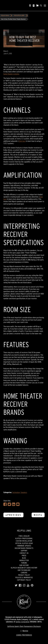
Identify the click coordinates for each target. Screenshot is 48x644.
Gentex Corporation (22, 622)
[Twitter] (16, 585)
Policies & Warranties (24, 577)
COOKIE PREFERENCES (24, 635)
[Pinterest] (32, 585)
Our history (24, 565)
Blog (24, 558)
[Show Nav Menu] (45, 5)
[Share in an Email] (18, 504)
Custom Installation (24, 541)
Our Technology (24, 570)
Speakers (24, 492)
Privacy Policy (24, 575)
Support (24, 551)
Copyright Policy (24, 580)
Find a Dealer (24, 536)
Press (24, 555)
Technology (16, 492)
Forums (24, 563)
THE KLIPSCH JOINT (19, 15)
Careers (24, 573)
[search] (41, 5)
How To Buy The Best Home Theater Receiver (13, 19)
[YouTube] (28, 585)
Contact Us (24, 553)
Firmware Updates (24, 546)
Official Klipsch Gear (24, 543)
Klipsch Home (5, 15)
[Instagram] (24, 585)
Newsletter (24, 560)
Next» (38, 515)
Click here (22, 141)
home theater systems (11, 74)
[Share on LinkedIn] (14, 504)
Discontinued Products (24, 548)
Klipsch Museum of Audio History (24, 568)
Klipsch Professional (24, 538)
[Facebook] (20, 585)
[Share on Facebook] (5, 504)
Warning (24, 631)
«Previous (13, 515)
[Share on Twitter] (9, 504)
